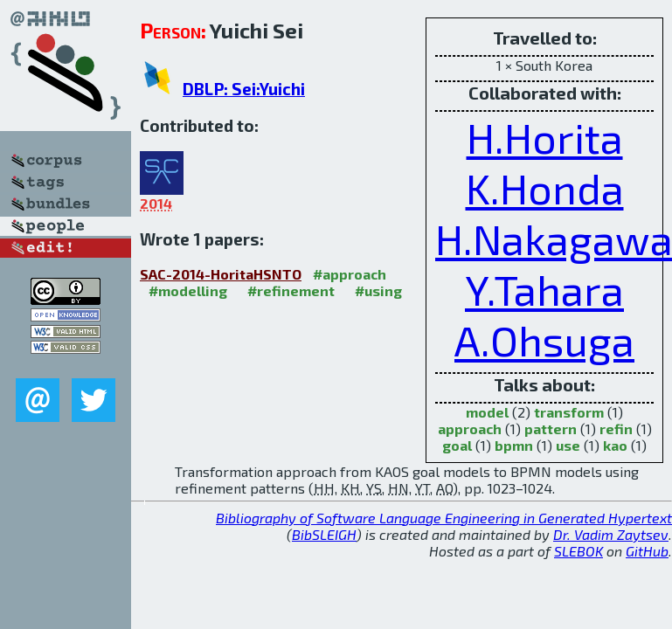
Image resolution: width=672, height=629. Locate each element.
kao (615, 445)
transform (569, 412)
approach (470, 429)
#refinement (291, 290)
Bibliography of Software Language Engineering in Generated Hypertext (444, 518)
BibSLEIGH (324, 534)
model (487, 412)
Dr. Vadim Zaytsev (611, 534)
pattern (551, 429)
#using (378, 290)
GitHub (647, 551)
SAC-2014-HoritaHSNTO (221, 274)
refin (616, 429)
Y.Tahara (544, 289)
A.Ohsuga (544, 340)
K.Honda (545, 188)
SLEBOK (578, 551)
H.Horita (545, 137)
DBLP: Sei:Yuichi (244, 89)
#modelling (188, 290)
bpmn (514, 445)
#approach (350, 274)
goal (457, 445)
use (568, 445)
